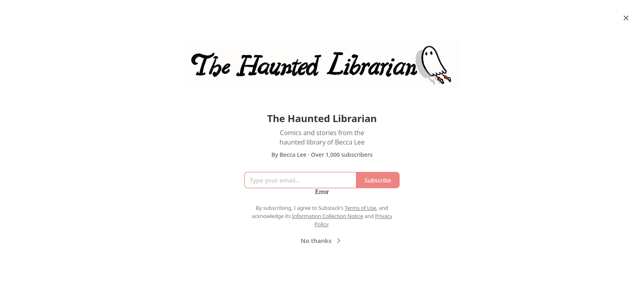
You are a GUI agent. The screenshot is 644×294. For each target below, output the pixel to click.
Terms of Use (361, 208)
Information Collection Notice (327, 216)
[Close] (626, 18)
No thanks (322, 241)
